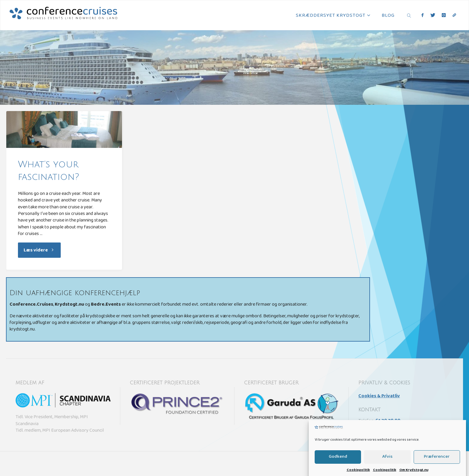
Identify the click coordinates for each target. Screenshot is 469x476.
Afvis (387, 463)
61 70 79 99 (388, 421)
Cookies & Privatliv (379, 396)
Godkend (338, 463)
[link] (409, 15)
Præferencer (437, 463)
